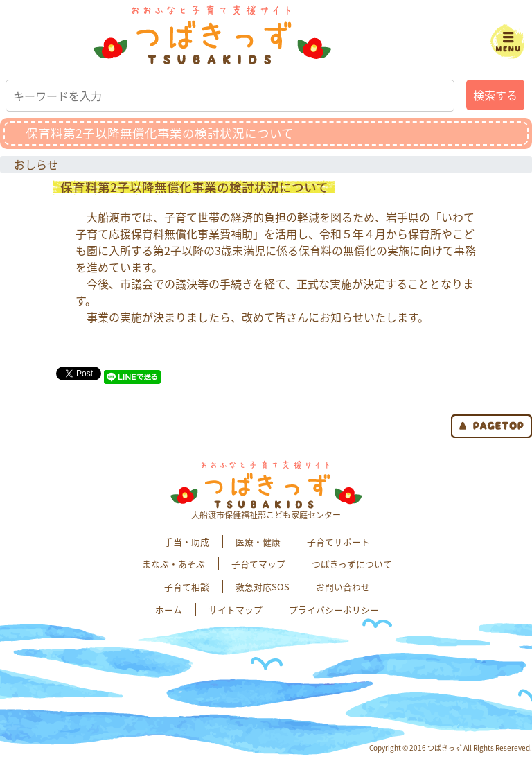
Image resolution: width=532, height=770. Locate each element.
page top (491, 426)
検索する (495, 95)
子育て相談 (187, 587)
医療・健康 (258, 542)
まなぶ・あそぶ (174, 564)
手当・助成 (187, 542)
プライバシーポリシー (334, 610)
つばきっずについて (352, 564)
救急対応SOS (263, 587)
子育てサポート (338, 542)
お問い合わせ (343, 587)
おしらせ (36, 164)
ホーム (169, 610)
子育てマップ (258, 564)
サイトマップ (236, 610)
